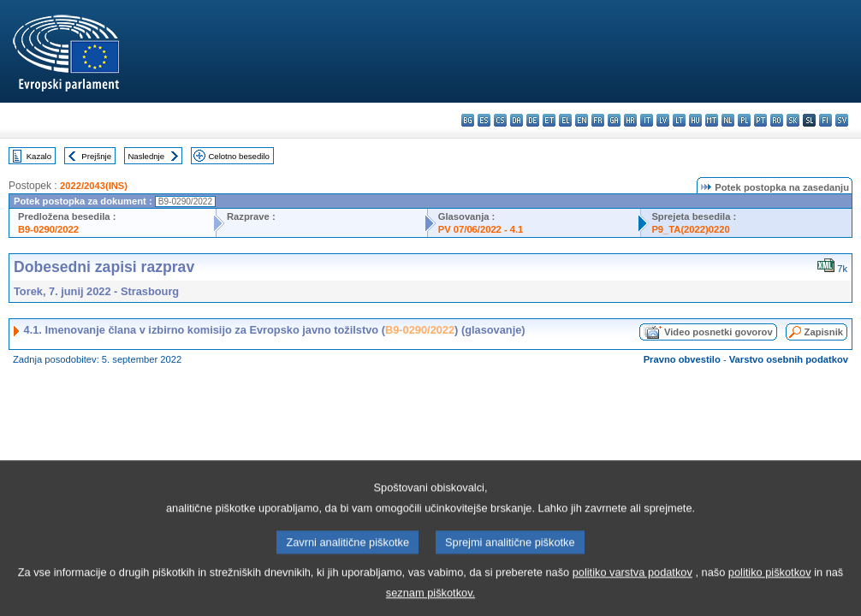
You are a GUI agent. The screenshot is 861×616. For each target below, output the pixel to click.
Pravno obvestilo (682, 359)
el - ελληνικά (565, 120)
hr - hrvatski (630, 120)
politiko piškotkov (770, 586)
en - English (582, 120)
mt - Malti (712, 120)
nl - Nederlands (728, 120)
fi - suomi (825, 120)
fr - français (598, 120)
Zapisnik (824, 332)
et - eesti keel (549, 120)
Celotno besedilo (238, 156)
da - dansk (517, 120)
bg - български (468, 120)
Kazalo (39, 156)
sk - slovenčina (793, 120)
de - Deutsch (533, 120)
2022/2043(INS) (94, 186)
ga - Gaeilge (614, 120)
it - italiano (647, 120)
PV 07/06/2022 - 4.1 (481, 229)
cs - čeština (500, 120)
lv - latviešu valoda (663, 120)
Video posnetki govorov (718, 332)
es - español (484, 120)
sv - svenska (842, 120)
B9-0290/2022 (48, 229)
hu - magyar (695, 120)
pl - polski (744, 120)
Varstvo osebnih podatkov (789, 359)
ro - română (777, 120)
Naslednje (146, 156)
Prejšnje (96, 156)
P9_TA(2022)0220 (690, 229)
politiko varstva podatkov (632, 586)
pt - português (760, 120)
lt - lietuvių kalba (679, 120)
